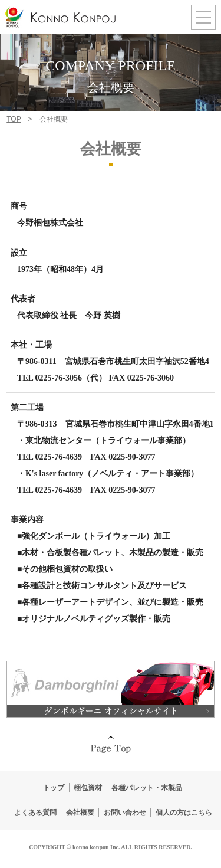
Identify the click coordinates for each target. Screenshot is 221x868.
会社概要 (80, 813)
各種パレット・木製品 (147, 788)
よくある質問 (35, 813)
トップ (54, 788)
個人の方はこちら (184, 813)
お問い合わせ (125, 813)
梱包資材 (88, 788)
